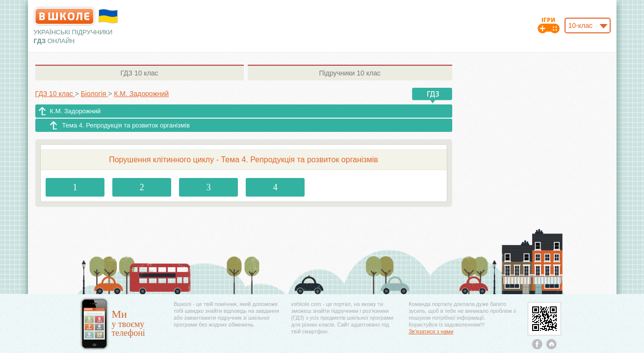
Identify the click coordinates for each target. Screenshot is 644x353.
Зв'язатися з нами (431, 331)
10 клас (139, 73)
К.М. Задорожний (76, 111)
